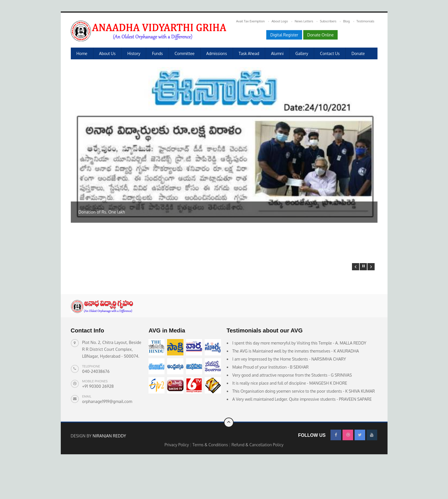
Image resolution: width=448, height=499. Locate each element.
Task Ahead (249, 53)
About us (107, 53)
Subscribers (328, 21)
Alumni (277, 53)
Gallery (302, 53)
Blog (346, 21)
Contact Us (330, 53)
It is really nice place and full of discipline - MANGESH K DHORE (290, 417)
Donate (358, 53)
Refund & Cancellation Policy (258, 478)
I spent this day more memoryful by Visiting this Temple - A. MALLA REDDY (300, 376)
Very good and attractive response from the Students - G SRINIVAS (292, 409)
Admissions (217, 53)
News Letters (304, 21)
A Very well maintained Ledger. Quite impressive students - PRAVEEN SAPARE (302, 433)
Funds (157, 53)
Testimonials (365, 21)
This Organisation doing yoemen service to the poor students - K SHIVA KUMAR (304, 425)
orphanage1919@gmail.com (107, 435)
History (134, 53)
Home (82, 53)
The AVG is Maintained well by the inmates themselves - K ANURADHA (296, 384)
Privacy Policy (177, 478)
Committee (185, 53)
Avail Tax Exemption (251, 21)
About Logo (280, 21)
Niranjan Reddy (109, 469)
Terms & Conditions (211, 478)
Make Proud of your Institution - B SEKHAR (271, 401)
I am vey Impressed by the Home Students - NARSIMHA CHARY (289, 393)
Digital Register (284, 35)
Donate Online (320, 35)
